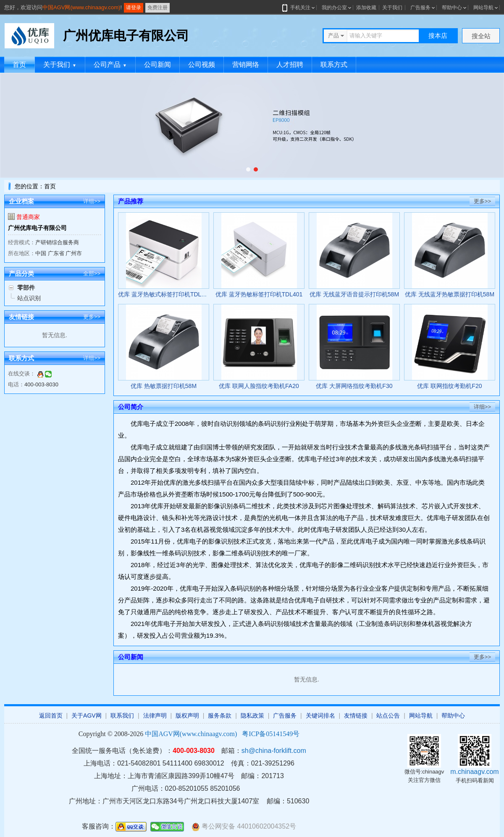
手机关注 (299, 8)
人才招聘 (290, 65)
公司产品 (110, 65)
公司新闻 (157, 65)
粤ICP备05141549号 (271, 734)
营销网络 (246, 65)
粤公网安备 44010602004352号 (244, 827)
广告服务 (420, 8)
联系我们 (122, 716)
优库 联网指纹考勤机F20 (449, 386)
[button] (248, 169)
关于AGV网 (87, 716)
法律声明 (155, 716)
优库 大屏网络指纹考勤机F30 (354, 386)
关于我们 (392, 8)
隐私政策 (252, 716)
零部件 (26, 288)
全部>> (92, 273)
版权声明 (187, 716)
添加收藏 (366, 8)
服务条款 (220, 716)
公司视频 (202, 65)
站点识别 (29, 298)
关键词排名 (320, 716)
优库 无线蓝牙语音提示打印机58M (354, 294)
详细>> (92, 201)
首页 (19, 65)
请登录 (134, 8)
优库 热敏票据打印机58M (164, 386)
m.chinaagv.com (474, 772)
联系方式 (334, 65)
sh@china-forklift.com (274, 751)
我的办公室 (334, 8)
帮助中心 (452, 8)
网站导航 (483, 8)
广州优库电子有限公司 (37, 228)
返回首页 (51, 716)
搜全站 (481, 36)
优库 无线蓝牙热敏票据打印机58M (450, 294)
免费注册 (157, 8)
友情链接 (356, 716)
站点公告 (388, 716)
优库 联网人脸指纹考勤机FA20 (259, 386)
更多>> (92, 317)
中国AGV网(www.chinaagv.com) (81, 7)
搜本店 (438, 36)
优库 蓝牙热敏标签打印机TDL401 (259, 294)
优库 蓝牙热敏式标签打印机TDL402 (165, 294)
